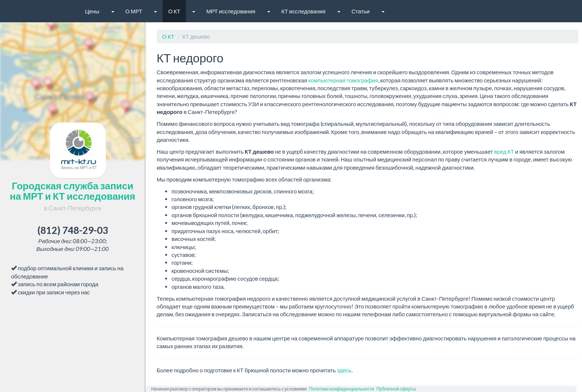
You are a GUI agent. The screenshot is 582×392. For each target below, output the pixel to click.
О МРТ (134, 11)
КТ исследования (303, 11)
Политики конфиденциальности (342, 389)
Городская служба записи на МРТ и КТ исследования (73, 196)
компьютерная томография (343, 80)
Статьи (361, 11)
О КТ (174, 11)
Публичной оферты (396, 389)
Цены (92, 11)
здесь (344, 370)
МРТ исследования (231, 11)
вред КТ (504, 151)
